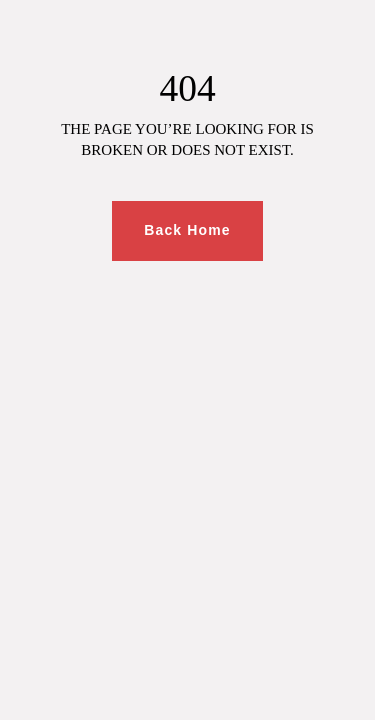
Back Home (187, 230)
